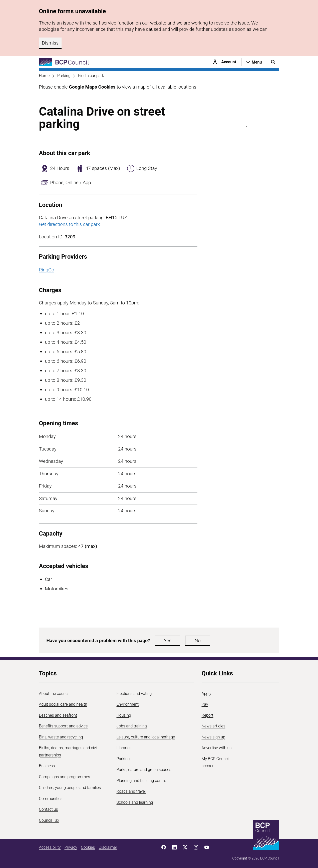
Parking (64, 76)
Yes (168, 640)
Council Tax (49, 820)
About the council (54, 694)
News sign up (214, 737)
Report (208, 715)
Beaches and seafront (58, 715)
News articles (214, 726)
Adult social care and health (63, 704)
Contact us (49, 809)
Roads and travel (131, 791)
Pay (205, 704)
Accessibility (50, 847)
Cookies (88, 847)
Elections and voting (134, 694)
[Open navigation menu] (254, 62)
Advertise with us (217, 748)
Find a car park (91, 76)
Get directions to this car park (70, 224)
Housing (124, 715)
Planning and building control (142, 781)
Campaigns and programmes (65, 777)
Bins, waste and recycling (61, 737)
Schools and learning (135, 802)
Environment (128, 704)
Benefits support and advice (63, 726)
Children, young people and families (70, 788)
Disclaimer (108, 847)
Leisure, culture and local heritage (146, 737)
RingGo (47, 270)
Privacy (71, 847)
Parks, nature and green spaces (144, 770)
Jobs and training (132, 726)
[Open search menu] (273, 62)
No (198, 640)
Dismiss (50, 43)
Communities (51, 799)
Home (44, 76)
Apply (207, 694)
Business (47, 766)
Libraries (124, 748)
